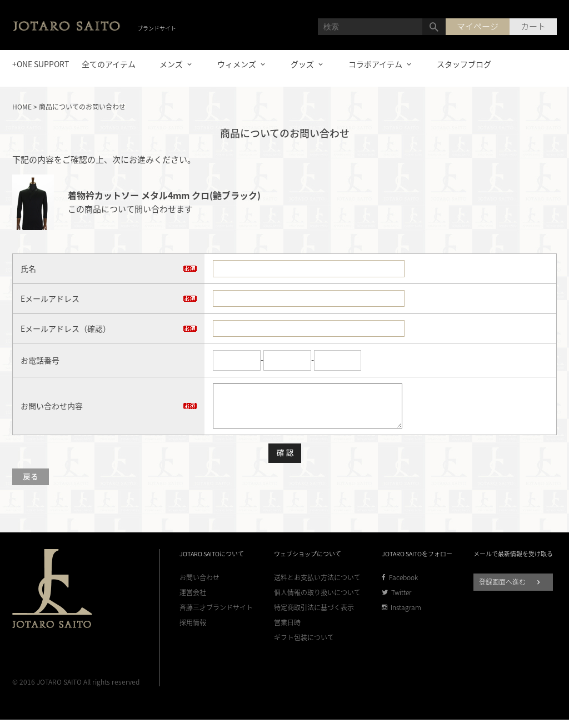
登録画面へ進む (511, 590)
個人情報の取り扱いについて (317, 601)
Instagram (401, 616)
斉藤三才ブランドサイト (216, 616)
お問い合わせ (199, 586)
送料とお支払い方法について (317, 586)
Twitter (396, 601)
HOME (22, 107)
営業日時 (287, 631)
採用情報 (193, 631)
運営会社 (193, 601)
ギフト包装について (304, 646)
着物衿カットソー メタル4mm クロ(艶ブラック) (164, 195)
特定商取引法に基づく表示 (314, 616)
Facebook (400, 586)
